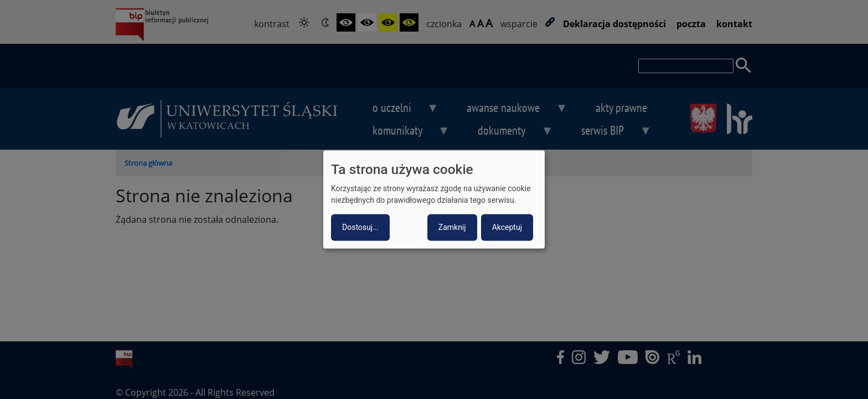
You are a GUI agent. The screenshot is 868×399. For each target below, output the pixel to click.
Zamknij (452, 228)
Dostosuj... (360, 228)
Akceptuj (507, 228)
